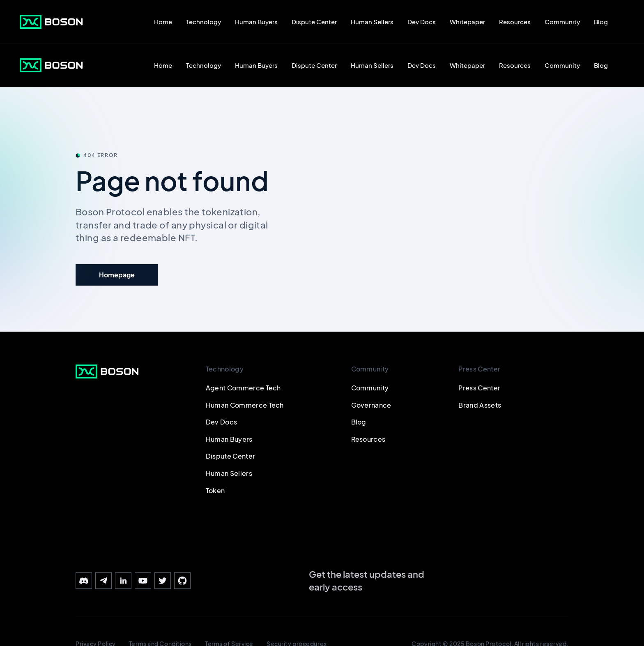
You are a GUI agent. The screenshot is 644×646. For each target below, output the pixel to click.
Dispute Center (314, 22)
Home (163, 22)
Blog (601, 22)
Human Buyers (256, 22)
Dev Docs (422, 22)
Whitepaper (467, 22)
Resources (515, 22)
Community (562, 22)
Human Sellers (372, 22)
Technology (204, 22)
